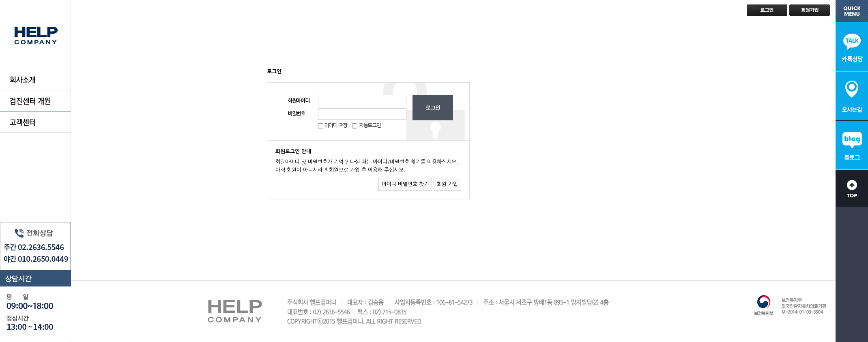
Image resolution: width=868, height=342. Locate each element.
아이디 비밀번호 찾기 (405, 184)
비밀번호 (296, 114)
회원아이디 (299, 101)
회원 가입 (447, 184)
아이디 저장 (335, 125)
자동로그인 (370, 125)
